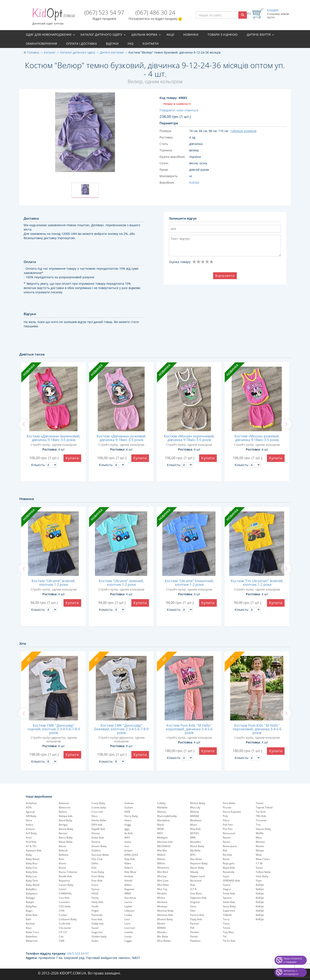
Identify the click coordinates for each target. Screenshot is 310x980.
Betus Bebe (66, 842)
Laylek (128, 906)
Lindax (128, 915)
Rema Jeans (230, 846)
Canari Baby (66, 885)
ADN (29, 807)
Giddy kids (98, 924)
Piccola (227, 807)
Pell (192, 928)
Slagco (227, 889)
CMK (62, 941)
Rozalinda (229, 872)
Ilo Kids (129, 833)
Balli (28, 919)
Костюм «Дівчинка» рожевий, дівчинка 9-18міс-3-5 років (121, 438)
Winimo (260, 842)
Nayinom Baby (199, 863)
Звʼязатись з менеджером (291, 972)
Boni (61, 859)
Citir (61, 936)
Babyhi (30, 902)
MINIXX (161, 928)
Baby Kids (32, 872)
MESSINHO (164, 846)
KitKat (128, 885)
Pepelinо (195, 941)
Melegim (162, 838)
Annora (30, 829)
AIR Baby (31, 816)
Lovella (129, 932)
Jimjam (129, 850)
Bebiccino (65, 807)
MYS (193, 855)
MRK (193, 838)
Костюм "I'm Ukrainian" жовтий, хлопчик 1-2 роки (257, 583)
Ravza (226, 842)
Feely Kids (97, 902)
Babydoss (32, 893)
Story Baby (229, 906)
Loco (127, 919)
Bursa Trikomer (68, 872)
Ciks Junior (65, 928)
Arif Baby (31, 833)
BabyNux (31, 906)
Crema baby (99, 807)
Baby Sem (32, 881)
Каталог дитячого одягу (101, 35)
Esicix (95, 885)
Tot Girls (261, 812)
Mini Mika (163, 885)
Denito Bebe (99, 820)
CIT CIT (63, 932)
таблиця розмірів (243, 131)
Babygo (30, 898)
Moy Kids (195, 829)
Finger (95, 911)
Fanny (95, 898)
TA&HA (227, 915)
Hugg (128, 825)
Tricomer (261, 820)
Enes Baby (98, 872)
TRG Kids (261, 816)
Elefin (95, 863)
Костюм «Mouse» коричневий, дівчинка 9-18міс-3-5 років (189, 438)
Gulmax (129, 803)
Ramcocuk (229, 833)
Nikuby (194, 872)
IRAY (127, 838)
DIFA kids (97, 825)
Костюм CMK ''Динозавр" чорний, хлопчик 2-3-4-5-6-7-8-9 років (54, 729)
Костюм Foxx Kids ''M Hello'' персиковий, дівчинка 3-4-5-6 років (257, 729)
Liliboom (129, 911)
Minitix (161, 924)
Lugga (128, 941)
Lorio (127, 924)
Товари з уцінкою (223, 35)
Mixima (195, 812)
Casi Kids (64, 898)
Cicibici (63, 915)
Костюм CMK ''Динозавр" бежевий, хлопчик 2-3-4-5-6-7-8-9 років (121, 729)
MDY (160, 833)
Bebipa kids (66, 816)
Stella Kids (229, 902)
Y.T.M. (259, 863)
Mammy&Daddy (167, 816)
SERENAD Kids (231, 881)
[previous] (24, 424)
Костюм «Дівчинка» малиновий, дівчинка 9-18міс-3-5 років (53, 438)
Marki (161, 825)
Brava (62, 868)
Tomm (260, 803)
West (259, 838)
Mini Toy (162, 889)
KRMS (128, 893)
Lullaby (161, 803)
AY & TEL (31, 846)
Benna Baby (66, 829)
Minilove (162, 902)
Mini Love (163, 881)
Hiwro (128, 820)
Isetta (128, 842)
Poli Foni (228, 825)
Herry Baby (131, 816)
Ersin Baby (98, 876)
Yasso (259, 868)
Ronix (226, 859)
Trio (258, 825)
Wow (259, 855)
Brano (62, 863)
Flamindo (97, 915)
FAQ (131, 44)
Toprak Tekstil (264, 807)
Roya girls (229, 863)
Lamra (128, 902)
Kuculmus (130, 898)
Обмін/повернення (41, 44)
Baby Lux (31, 876)
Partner (195, 924)
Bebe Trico (32, 932)
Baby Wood (33, 885)
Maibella (162, 807)
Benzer (63, 833)
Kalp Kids (130, 859)
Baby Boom (33, 859)
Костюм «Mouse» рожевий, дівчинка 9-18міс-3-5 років (257, 438)
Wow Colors (263, 859)
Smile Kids (229, 893)
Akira (29, 820)
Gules (95, 941)
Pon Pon (228, 829)
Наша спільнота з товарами (293, 960)
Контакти (151, 44)
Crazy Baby (98, 803)
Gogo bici (97, 932)
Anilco (29, 825)
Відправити (225, 276)
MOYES (195, 833)
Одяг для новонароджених (49, 35)
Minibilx (162, 893)
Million (161, 863)
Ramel (227, 838)
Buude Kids (65, 876)
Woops (260, 850)
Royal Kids (229, 868)
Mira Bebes (164, 941)
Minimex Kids (165, 915)
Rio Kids (227, 855)
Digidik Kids (98, 829)
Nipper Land (197, 876)
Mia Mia (162, 850)
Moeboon (196, 820)
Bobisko (64, 855)
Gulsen (129, 807)
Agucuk (30, 812)
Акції (170, 35)
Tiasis (226, 924)
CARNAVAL (65, 893)
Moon (194, 825)
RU (249, 13)
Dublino (96, 850)
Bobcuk (63, 850)
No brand (196, 881)
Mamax (162, 812)
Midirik (161, 855)
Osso (193, 906)
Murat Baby (197, 846)
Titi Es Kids (229, 941)
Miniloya (162, 906)
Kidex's (129, 868)
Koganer (129, 889)
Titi (225, 936)
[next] (286, 424)
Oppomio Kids (198, 898)
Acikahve (31, 803)
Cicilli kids (65, 924)
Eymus (95, 889)
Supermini (229, 911)
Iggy (127, 829)
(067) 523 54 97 (104, 12)
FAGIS (95, 893)
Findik (95, 906)
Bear (29, 928)
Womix (260, 846)
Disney (96, 833)
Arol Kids (31, 842)
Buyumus (64, 881)
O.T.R (193, 889)
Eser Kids (97, 881)
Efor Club (97, 859)
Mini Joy (162, 876)
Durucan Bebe (100, 855)
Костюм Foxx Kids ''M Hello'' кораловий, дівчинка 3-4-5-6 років (189, 729)
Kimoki (128, 881)
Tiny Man (228, 932)
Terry (226, 919)
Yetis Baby (262, 876)
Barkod (30, 924)
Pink (225, 816)
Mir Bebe (163, 936)
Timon (227, 928)
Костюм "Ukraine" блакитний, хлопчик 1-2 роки (189, 583)
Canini (63, 889)
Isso (127, 846)
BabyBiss (31, 889)
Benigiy (63, 825)
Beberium (32, 941)
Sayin (226, 876)
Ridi (225, 850)
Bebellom (32, 936)
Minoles (162, 932)
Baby (29, 855)
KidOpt (260, 885)
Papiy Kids (196, 919)
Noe (193, 885)
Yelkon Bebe (263, 872)
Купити (72, 458)
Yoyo (259, 881)
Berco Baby (66, 838)
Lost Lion (130, 928)
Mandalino (164, 820)
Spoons (227, 898)
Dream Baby (99, 846)
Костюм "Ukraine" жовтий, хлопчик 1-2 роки (53, 583)
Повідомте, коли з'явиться (179, 110)
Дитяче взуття (259, 35)
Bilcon (62, 846)
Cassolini (64, 902)
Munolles (196, 842)
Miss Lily (195, 807)
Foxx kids (97, 919)
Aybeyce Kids (34, 850)
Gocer (95, 928)
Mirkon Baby (198, 803)
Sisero (227, 885)
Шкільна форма (144, 35)
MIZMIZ (195, 816)
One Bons (196, 893)
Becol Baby (65, 820)
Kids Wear (130, 872)
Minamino (163, 868)
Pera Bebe (229, 803)
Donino (96, 842)
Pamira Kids (197, 915)
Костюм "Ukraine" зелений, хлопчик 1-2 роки (121, 583)
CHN (62, 911)
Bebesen (64, 803)
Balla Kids (32, 915)
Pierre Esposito (232, 812)
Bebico (63, 812)
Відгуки (112, 44)
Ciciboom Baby (68, 919)
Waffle (260, 833)
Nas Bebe (196, 859)
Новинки (191, 35)
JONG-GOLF (131, 855)
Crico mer (97, 812)
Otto (193, 911)
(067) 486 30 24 (155, 12)
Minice (161, 898)
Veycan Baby (263, 829)
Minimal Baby (165, 911)
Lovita (128, 936)
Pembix (195, 932)
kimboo (129, 876)
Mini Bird (163, 872)
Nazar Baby (197, 868)
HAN (127, 812)
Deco (95, 816)
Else (94, 868)
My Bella (195, 850)
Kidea (128, 863)
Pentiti (194, 936)
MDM (160, 829)
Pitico (226, 820)
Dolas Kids (98, 838)
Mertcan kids (165, 842)
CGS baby (65, 906)
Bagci (29, 911)
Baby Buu (32, 863)
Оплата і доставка (81, 44)
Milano (161, 859)
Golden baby (99, 936)
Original (195, 902)
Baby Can (32, 868)
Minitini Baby (165, 919)
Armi (29, 838)
